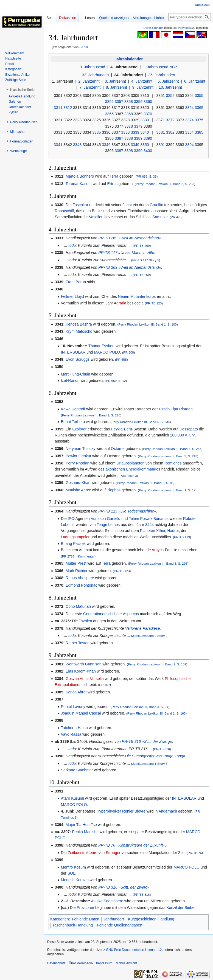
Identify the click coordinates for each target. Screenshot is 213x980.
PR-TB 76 (195, 853)
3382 (170, 132)
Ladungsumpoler (75, 537)
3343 (77, 145)
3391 (161, 145)
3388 (129, 138)
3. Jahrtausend (93, 67)
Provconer (85, 908)
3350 (145, 145)
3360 (148, 102)
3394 (190, 145)
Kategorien (60, 919)
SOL (71, 873)
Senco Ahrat (76, 692)
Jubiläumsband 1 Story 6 (150, 764)
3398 (129, 151)
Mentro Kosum (73, 867)
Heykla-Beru (121, 429)
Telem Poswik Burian (147, 519)
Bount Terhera (73, 422)
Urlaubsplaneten (130, 463)
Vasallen (96, 217)
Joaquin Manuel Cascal (81, 713)
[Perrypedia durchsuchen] (190, 17)
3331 (58, 132)
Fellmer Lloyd (72, 296)
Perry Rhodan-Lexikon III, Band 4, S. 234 (141, 422)
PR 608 (129, 352)
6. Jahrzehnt (195, 81)
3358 (129, 102)
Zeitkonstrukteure (83, 853)
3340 (145, 132)
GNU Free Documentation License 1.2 (134, 950)
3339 (135, 132)
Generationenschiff (99, 614)
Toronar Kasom (79, 184)
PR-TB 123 (154, 303)
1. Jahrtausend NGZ (160, 67)
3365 (199, 108)
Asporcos (131, 614)
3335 (96, 132)
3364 (190, 108)
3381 (161, 132)
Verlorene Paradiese (142, 628)
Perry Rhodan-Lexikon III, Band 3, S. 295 (158, 563)
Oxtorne (118, 449)
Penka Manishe (85, 832)
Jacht (127, 205)
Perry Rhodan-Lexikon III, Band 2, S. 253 (165, 184)
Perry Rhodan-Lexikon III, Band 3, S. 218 (168, 456)
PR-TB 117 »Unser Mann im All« (126, 253)
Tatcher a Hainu (74, 728)
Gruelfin (156, 205)
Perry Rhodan (77, 463)
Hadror (173, 531)
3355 (199, 96)
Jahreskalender (129, 59)
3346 (106, 145)
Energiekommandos (143, 469)
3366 (109, 114)
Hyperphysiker (109, 811)
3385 (199, 132)
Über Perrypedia (81, 963)
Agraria (120, 303)
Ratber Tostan (78, 643)
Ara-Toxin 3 (129, 476)
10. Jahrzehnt (170, 87)
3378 (129, 126)
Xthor (161, 531)
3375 (199, 120)
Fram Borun (76, 282)
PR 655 (121, 359)
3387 (119, 138)
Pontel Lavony (73, 707)
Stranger (113, 853)
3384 (190, 132)
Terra (114, 176)
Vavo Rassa (71, 734)
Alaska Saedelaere (107, 901)
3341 (58, 145)
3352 (170, 96)
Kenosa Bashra (79, 324)
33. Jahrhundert (96, 75)
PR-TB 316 (162, 749)
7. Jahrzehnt (90, 87)
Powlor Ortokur (78, 456)
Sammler (160, 217)
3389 (138, 138)
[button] (22, 90)
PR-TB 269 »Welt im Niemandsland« (130, 238)
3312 (68, 108)
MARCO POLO (107, 352)
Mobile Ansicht (126, 963)
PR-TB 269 (142, 246)
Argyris (158, 550)
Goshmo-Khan (78, 483)
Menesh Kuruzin (75, 880)
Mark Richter (76, 571)
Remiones (173, 463)
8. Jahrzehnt (117, 87)
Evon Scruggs (78, 359)
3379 (138, 126)
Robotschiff (64, 211)
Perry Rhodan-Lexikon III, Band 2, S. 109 (157, 664)
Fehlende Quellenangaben (120, 925)
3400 (148, 151)
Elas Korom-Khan (81, 671)
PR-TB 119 (182, 537)
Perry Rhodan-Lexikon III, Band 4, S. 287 (172, 449)
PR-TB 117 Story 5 (146, 260)
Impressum (104, 963)
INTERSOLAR (73, 352)
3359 (138, 102)
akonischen (115, 469)
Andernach (168, 811)
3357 (119, 102)
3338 (125, 132)
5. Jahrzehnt (168, 81)
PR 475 (176, 217)
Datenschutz (56, 963)
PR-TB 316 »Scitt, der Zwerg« (124, 887)
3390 (148, 138)
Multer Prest (76, 563)
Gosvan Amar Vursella (85, 679)
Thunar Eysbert (102, 346)
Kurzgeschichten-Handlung (151, 919)
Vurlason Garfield (106, 519)
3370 (83, 47)
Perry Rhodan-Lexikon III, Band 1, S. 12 (167, 490)
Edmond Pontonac (81, 585)
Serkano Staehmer (77, 770)
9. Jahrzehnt (143, 87)
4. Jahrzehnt (142, 81)
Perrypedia (185, 28)
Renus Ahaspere (80, 578)
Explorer (79, 429)
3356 (109, 102)
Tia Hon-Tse (87, 825)
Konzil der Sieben (181, 908)
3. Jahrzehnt (115, 81)
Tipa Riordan (182, 409)
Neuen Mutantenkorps (137, 296)
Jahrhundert (114, 919)
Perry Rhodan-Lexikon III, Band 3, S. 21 (140, 707)
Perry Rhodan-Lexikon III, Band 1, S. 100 (148, 324)
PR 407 (104, 685)
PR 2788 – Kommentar (78, 556)
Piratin (164, 409)
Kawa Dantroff (73, 409)
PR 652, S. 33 (147, 176)
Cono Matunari (78, 606)
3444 (149, 525)
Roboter (190, 519)
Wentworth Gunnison (83, 664)
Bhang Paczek (73, 544)
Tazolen (85, 621)
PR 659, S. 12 (116, 381)
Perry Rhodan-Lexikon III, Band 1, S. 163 (157, 713)
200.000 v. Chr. (183, 435)
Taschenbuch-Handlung (73, 925)
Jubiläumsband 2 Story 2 (150, 636)
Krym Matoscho (79, 331)
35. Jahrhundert (162, 75)
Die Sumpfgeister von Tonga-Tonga (155, 756)
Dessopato (189, 429)
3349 (135, 145)
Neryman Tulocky (80, 449)
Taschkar (80, 205)
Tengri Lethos (108, 525)
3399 (138, 151)
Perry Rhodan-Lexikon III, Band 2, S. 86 (145, 483)
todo (72, 245)
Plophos (114, 490)
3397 (119, 151)
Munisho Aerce (78, 490)
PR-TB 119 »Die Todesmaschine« (127, 511)
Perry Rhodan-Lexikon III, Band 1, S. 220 (91, 415)
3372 (170, 120)
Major (70, 825)
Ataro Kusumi (72, 798)
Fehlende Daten (86, 919)
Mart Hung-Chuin (76, 374)
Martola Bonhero (80, 176)
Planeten (148, 531)
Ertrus (112, 184)
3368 (129, 114)
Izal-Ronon (70, 380)
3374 (190, 120)
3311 (58, 108)
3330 (145, 120)
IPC (71, 519)
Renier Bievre (134, 811)
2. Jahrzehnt (89, 81)
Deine (154, 28)
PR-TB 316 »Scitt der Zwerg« (147, 741)
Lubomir (68, 525)
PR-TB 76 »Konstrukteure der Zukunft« (132, 845)
